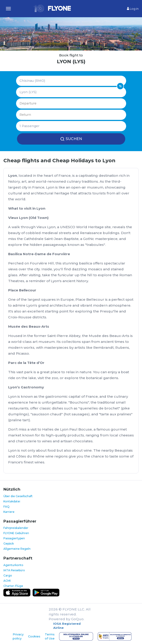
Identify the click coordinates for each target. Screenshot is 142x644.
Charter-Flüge (13, 586)
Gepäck (9, 544)
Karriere (9, 512)
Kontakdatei (12, 501)
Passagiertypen (14, 538)
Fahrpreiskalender (16, 528)
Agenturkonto (13, 565)
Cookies (34, 636)
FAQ (6, 507)
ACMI (7, 581)
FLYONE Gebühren (16, 533)
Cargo (8, 575)
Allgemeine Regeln (17, 549)
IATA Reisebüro (14, 570)
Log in (133, 9)
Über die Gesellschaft (18, 496)
